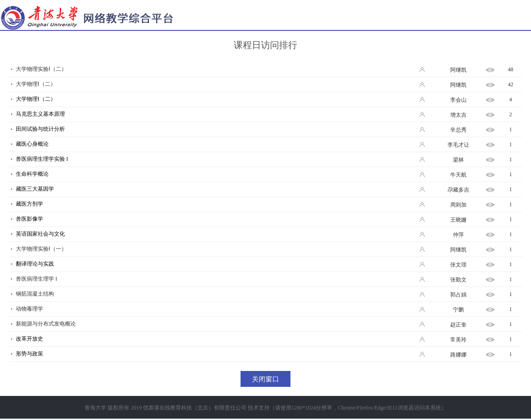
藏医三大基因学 (35, 189)
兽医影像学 (29, 219)
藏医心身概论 (32, 144)
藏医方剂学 (29, 204)
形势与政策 (29, 354)
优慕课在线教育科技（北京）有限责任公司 (195, 408)
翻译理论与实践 (35, 264)
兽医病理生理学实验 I (42, 159)
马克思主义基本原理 (40, 114)
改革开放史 (29, 339)
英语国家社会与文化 (40, 234)
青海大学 (95, 408)
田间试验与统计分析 (40, 129)
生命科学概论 (32, 174)
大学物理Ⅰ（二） (36, 99)
